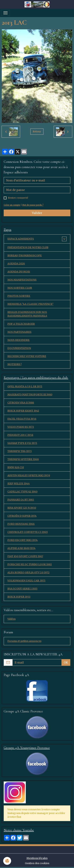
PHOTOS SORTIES (19, 296)
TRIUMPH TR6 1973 (20, 451)
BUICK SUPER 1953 (19, 597)
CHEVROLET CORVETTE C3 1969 (28, 532)
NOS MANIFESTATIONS (22, 280)
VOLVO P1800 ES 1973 (21, 427)
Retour (37, 132)
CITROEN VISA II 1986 (21, 403)
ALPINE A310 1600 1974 (21, 548)
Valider (37, 213)
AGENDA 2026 (16, 264)
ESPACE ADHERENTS (21, 239)
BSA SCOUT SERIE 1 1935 (22, 589)
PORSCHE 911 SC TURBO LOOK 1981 (30, 564)
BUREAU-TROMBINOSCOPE (25, 255)
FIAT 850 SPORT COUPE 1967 (25, 556)
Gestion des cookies (37, 863)
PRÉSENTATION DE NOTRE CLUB (28, 247)
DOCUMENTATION (19, 348)
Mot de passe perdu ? (33, 205)
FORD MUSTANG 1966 (21, 524)
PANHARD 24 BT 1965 (21, 500)
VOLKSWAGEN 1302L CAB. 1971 (26, 581)
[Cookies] (7, 861)
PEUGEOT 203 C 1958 (20, 435)
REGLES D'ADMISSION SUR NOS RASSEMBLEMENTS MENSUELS (27, 314)
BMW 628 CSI (16, 467)
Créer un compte (12, 205)
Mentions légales (37, 858)
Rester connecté (18, 198)
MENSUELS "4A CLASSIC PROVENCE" (30, 304)
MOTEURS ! (14, 364)
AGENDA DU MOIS (19, 272)
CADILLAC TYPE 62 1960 (22, 492)
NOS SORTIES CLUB (20, 288)
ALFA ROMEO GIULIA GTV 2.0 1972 (28, 572)
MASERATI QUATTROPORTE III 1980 (30, 395)
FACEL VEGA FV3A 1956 (22, 419)
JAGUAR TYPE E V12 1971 (22, 443)
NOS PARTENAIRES (19, 332)
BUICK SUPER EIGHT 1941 (23, 411)
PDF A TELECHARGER (21, 324)
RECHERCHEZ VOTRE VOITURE (27, 356)
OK (66, 662)
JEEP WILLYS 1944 (19, 483)
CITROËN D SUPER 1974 (22, 516)
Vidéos (11, 619)
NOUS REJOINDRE (18, 340)
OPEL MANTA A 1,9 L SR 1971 (25, 386)
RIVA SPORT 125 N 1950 (22, 508)
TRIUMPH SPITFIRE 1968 (23, 459)
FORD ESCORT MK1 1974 (23, 540)
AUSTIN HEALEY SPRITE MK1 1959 (29, 475)
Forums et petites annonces (24, 641)
